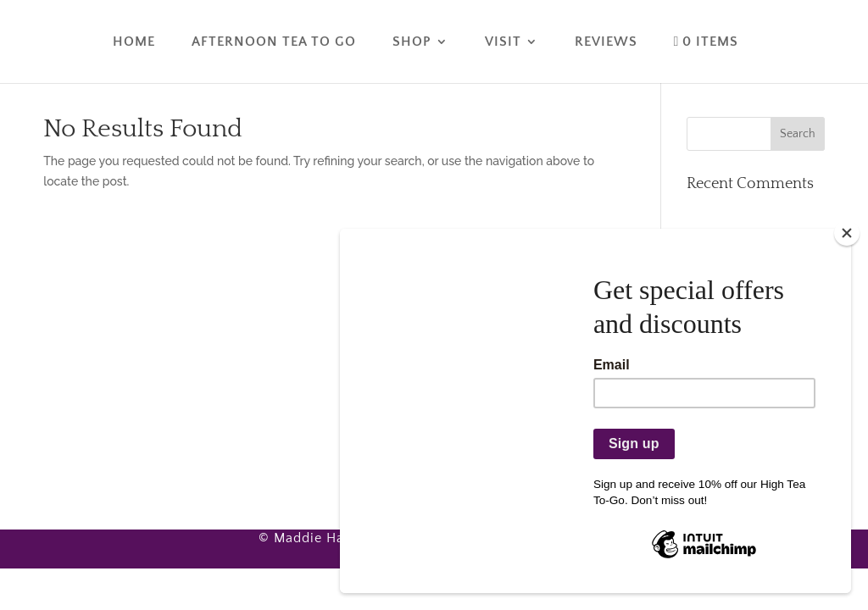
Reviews (606, 42)
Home (134, 42)
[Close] (847, 233)
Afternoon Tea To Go (274, 42)
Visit (503, 42)
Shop (412, 42)
